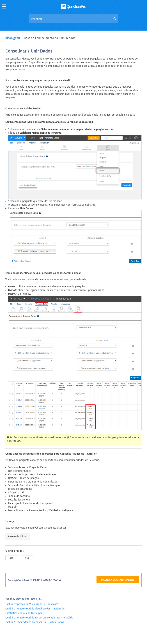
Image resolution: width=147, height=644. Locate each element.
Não (27, 526)
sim (12, 526)
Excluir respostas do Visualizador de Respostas (32, 572)
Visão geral (13, 38)
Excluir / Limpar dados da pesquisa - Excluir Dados (35, 590)
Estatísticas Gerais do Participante (25, 581)
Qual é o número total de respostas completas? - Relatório (39, 585)
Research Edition (18, 504)
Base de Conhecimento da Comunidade (50, 38)
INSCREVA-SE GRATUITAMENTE (118, 548)
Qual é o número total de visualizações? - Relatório (35, 576)
